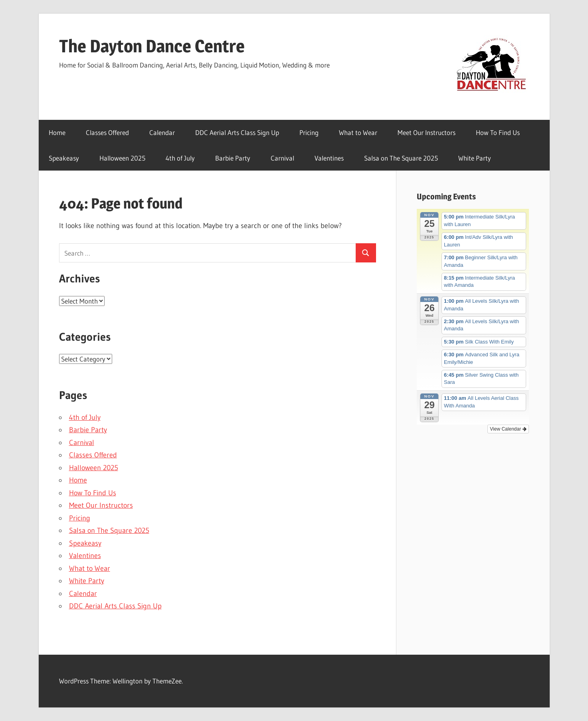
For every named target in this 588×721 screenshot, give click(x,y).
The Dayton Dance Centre (152, 46)
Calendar (162, 132)
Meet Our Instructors (427, 132)
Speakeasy (64, 158)
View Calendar (508, 429)
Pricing (309, 132)
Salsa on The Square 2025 (401, 158)
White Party (475, 158)
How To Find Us (498, 132)
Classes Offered (107, 132)
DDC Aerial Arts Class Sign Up (237, 132)
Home (57, 132)
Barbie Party (233, 158)
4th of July (180, 158)
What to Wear (358, 132)
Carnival (282, 158)
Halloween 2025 (122, 158)
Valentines (329, 158)
